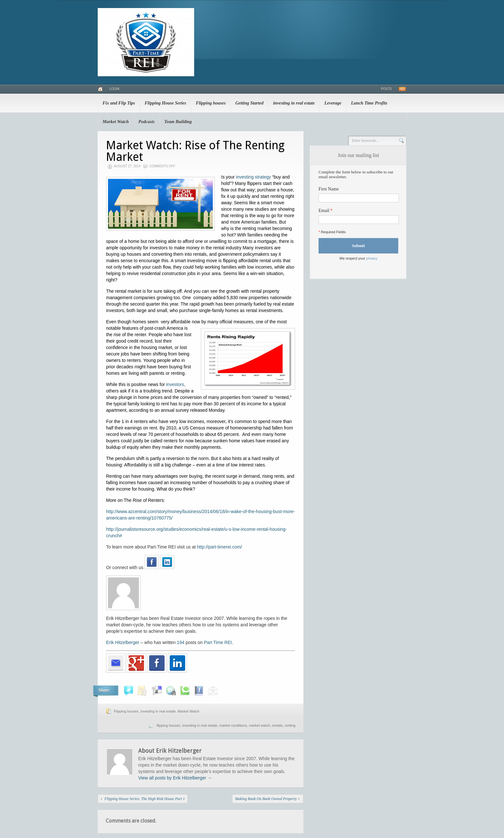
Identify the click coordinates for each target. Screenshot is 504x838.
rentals (277, 725)
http (201, 547)
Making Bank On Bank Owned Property (266, 799)
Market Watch (116, 122)
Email (324, 211)
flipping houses (168, 725)
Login (114, 89)
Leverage (333, 103)
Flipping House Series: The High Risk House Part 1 (145, 799)
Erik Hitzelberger (123, 642)
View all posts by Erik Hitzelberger (175, 778)
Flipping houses (211, 103)
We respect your (358, 258)
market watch (260, 725)
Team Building (178, 122)
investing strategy (253, 177)
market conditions (233, 725)
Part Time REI (218, 642)
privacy (372, 258)
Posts (386, 89)
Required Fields (332, 232)
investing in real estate (294, 103)
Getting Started (249, 103)
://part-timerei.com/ (223, 547)
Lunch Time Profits (369, 103)
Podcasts (147, 122)
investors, (176, 384)
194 (180, 642)
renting (290, 725)
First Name (329, 189)
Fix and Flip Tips (119, 103)
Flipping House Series (165, 103)
